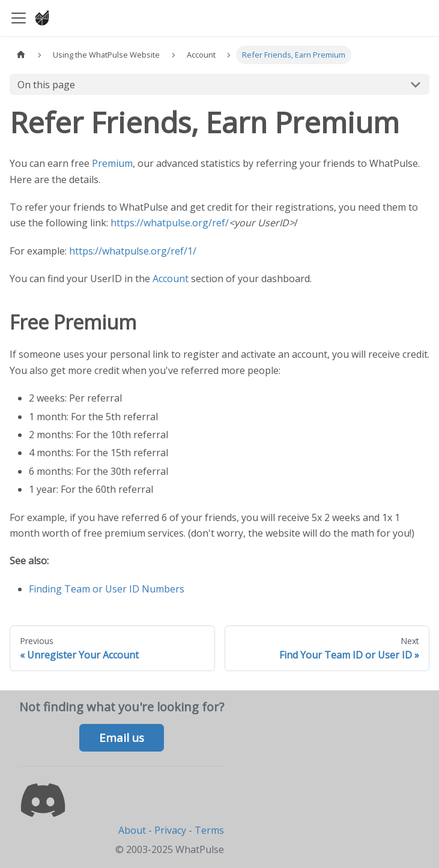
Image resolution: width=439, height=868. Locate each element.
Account (171, 279)
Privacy (170, 830)
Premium (112, 163)
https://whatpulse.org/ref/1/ (133, 251)
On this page (46, 85)
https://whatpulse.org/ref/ (170, 223)
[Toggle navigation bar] (19, 18)
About (132, 830)
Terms (209, 830)
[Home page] (21, 55)
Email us (122, 738)
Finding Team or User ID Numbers (107, 589)
